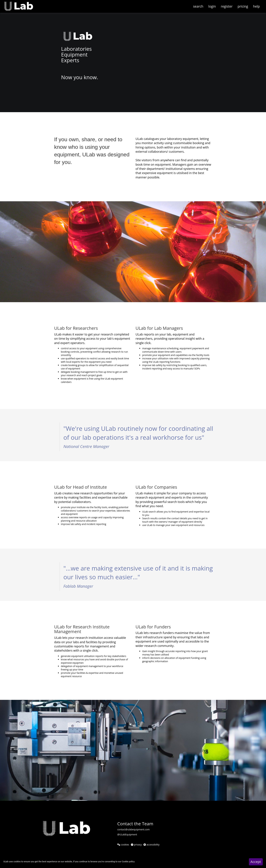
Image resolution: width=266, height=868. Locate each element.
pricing (243, 6)
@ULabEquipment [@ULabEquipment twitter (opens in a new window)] (127, 834)
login (212, 6)
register (227, 6)
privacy (136, 845)
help (256, 6)
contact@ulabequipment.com (133, 829)
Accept (256, 862)
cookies (123, 845)
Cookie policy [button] (128, 862)
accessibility (151, 845)
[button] (21, 4)
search (198, 6)
